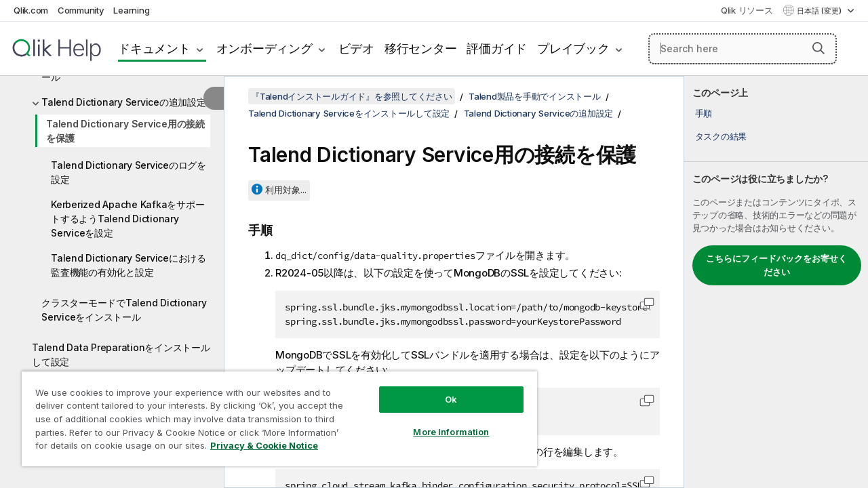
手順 (704, 113)
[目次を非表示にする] (214, 98)
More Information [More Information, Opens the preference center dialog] (441, 422)
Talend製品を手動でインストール (535, 96)
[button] (818, 48)
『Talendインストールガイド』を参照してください (352, 96)
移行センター (421, 48)
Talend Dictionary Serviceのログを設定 (129, 172)
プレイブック (573, 48)
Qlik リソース (747, 10)
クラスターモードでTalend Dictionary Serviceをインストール (124, 310)
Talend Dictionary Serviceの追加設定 (124, 102)
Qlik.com (31, 10)
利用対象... (286, 190)
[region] (273, 413)
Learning (131, 10)
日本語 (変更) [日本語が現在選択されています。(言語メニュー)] (820, 11)
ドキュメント (154, 48)
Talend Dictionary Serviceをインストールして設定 (349, 113)
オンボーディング (264, 48)
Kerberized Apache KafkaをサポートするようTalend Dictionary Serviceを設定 (127, 219)
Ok (441, 389)
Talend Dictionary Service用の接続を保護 (125, 131)
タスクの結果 (721, 136)
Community (81, 10)
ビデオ (356, 48)
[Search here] (743, 49)
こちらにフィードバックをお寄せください (776, 265)
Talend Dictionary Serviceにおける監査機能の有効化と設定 (129, 265)
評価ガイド (497, 48)
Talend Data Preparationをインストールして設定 (121, 354)
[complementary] (776, 282)
